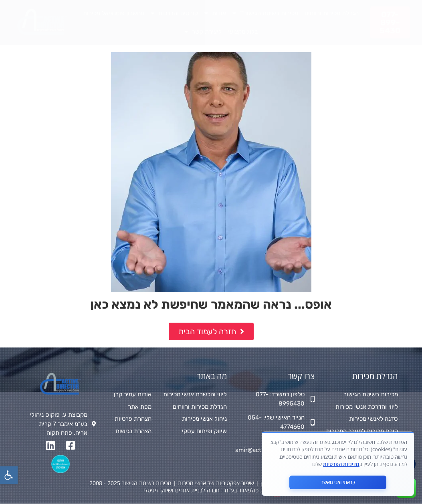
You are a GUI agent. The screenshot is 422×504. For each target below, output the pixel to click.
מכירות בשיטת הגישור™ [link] (265, 13)
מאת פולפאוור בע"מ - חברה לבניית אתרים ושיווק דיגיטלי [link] (207, 490)
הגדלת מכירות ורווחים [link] (332, 13)
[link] (9, 475)
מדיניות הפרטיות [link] (341, 464)
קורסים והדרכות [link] (174, 13)
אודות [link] (215, 13)
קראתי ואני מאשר (338, 482)
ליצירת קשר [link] (203, 32)
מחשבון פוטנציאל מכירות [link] (114, 13)
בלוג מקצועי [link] (243, 32)
